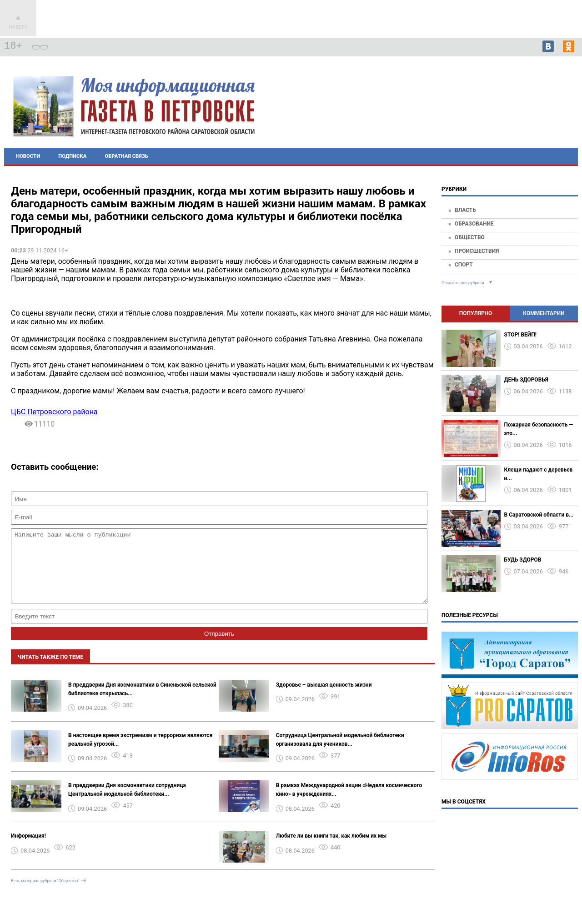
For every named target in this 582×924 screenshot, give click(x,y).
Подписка (72, 156)
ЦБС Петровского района (54, 412)
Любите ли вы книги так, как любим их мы (331, 849)
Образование (474, 224)
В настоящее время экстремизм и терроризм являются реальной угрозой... (140, 753)
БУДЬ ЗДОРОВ (523, 560)
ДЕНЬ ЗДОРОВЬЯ (526, 380)
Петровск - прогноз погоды (535, 110)
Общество (470, 237)
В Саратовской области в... (539, 515)
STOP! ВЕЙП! (520, 335)
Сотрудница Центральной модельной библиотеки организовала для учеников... (340, 753)
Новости (28, 156)
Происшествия (477, 251)
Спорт (464, 265)
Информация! (28, 849)
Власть (465, 210)
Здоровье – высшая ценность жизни (324, 698)
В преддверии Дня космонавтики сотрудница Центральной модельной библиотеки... (127, 803)
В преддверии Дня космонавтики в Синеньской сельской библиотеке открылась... (142, 703)
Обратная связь (127, 156)
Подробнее (535, 118)
